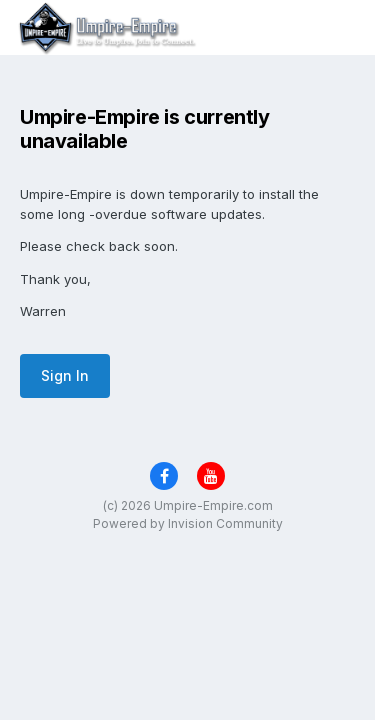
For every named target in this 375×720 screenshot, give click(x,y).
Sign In (65, 375)
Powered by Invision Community (188, 523)
